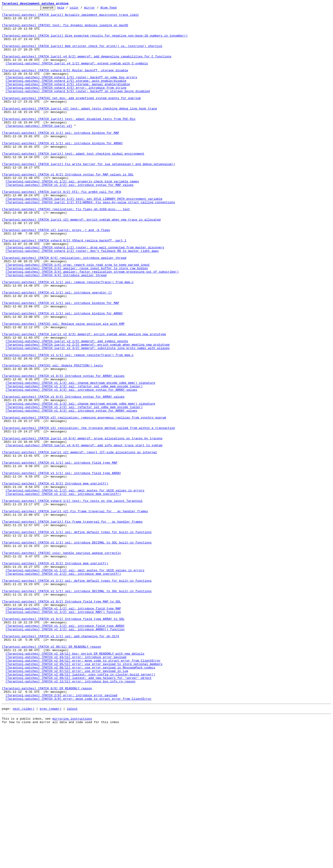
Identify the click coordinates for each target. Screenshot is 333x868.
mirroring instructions (72, 859)
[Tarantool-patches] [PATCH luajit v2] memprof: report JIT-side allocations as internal (79, 542)
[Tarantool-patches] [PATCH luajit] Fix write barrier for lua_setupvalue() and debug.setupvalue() (88, 196)
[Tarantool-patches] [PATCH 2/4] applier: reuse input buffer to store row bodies (77, 321)
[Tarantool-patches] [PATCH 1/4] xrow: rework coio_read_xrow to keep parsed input (78, 317)
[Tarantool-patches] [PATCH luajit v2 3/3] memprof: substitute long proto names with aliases (88, 417)
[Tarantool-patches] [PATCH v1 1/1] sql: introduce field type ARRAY (61, 567)
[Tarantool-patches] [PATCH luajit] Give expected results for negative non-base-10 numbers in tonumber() (95, 42)
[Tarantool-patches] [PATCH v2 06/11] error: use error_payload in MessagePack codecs (80, 800)
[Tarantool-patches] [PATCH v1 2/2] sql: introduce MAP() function (63, 733)
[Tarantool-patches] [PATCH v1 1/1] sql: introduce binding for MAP (60, 158)
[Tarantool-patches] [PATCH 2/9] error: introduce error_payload (62, 833)
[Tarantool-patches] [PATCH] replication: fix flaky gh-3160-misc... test (66, 250)
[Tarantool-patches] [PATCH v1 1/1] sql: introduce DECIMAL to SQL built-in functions (77, 650)
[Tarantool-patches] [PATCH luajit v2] (39, 150)
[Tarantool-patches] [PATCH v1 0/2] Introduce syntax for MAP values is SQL (68, 208)
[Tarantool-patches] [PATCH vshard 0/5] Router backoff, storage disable (65, 83)
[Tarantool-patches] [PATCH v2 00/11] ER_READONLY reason (51, 775)
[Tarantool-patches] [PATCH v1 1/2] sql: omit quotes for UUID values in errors (75, 587)
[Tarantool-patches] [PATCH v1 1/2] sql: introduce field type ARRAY (65, 750)
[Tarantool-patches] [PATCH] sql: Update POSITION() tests (52, 437)
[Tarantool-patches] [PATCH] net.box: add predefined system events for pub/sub (71, 117)
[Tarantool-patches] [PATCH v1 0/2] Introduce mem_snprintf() (55, 579)
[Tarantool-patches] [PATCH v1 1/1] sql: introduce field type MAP (60, 554)
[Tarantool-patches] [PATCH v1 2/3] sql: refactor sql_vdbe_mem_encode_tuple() (74, 462)
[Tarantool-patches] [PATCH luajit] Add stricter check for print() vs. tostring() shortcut (82, 54)
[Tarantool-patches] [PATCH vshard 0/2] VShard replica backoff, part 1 (64, 287)
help (68, 9)
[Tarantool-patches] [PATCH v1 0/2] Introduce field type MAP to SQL (61, 721)
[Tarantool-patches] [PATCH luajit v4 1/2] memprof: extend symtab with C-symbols (77, 75)
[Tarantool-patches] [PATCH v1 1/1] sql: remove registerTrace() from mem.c (68, 337)
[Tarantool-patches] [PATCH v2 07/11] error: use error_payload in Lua (67, 804)
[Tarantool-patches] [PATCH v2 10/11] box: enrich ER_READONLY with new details (75, 783)
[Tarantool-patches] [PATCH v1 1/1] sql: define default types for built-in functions (77, 637)
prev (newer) (51, 848)
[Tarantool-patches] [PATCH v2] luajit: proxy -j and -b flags (56, 275)
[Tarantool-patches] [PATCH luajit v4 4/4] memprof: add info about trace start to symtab (84, 533)
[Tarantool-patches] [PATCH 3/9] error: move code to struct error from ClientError (79, 837)
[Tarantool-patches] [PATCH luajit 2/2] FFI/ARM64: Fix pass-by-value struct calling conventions (90, 242)
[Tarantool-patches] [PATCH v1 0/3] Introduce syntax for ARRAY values (63, 450)
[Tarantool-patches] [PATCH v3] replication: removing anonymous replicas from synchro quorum (84, 500)
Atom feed (116, 9)
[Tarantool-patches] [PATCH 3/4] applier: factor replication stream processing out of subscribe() (92, 325)
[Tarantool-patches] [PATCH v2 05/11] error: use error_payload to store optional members (84, 796)
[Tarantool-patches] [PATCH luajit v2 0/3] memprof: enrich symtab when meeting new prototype (84, 400)
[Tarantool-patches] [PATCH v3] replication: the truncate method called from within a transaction (88, 512)
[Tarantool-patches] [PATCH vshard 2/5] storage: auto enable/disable (66, 96)
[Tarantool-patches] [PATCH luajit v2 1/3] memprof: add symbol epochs (67, 408)
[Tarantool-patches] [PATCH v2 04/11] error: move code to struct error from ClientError (83, 792)
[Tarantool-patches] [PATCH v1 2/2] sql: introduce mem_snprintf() (63, 592)
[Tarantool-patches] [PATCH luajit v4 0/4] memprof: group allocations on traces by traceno (82, 525)
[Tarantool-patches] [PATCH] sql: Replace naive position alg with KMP (63, 387)
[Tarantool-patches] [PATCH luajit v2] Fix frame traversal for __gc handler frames (75, 612)
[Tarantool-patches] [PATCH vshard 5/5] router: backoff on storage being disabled (78, 108)
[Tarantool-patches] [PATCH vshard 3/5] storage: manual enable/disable (68, 100)
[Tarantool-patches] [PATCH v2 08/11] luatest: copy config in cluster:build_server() (80, 808)
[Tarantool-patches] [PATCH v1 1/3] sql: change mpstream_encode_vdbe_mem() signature (80, 458)
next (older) (24, 848)
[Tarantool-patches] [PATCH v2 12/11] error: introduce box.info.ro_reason (71, 817)
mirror (97, 9)
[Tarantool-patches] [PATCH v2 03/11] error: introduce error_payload (66, 787)
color (81, 9)
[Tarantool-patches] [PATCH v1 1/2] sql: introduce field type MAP (63, 729)
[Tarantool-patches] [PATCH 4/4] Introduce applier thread (56, 329)
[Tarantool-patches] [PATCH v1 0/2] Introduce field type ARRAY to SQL (63, 742)
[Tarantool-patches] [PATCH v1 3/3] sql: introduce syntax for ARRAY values (71, 467)
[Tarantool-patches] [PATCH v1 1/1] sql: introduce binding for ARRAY (62, 171)
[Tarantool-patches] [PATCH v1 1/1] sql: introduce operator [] (57, 350)
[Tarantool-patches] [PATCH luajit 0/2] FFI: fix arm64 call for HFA (61, 229)
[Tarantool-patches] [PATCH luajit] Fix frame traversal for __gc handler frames (72, 625)
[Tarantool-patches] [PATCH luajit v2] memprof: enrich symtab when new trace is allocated (81, 262)
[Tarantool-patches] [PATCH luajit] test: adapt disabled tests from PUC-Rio (69, 142)
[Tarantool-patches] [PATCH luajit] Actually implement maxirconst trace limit (70, 17)
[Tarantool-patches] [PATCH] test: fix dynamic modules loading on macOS (65, 29)
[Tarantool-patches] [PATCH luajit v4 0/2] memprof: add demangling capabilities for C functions (87, 67)
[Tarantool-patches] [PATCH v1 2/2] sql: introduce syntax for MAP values (70, 221)
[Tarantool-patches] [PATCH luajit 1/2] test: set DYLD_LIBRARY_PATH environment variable (84, 237)
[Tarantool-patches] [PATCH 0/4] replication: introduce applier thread (64, 308)
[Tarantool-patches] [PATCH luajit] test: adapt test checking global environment (73, 183)
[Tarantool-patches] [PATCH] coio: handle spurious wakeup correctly (61, 662)
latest (72, 848)
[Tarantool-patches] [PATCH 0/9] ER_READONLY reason (47, 825)
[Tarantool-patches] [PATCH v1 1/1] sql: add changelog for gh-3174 (60, 762)
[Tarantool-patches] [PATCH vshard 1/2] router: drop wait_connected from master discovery (85, 296)
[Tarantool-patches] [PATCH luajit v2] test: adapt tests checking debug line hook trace (79, 129)
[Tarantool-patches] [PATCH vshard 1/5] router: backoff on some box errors (71, 92)
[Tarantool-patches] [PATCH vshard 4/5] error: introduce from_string (66, 104)
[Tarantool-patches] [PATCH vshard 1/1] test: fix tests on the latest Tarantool (72, 600)
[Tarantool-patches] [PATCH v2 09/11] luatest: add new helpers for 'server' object (79, 812)
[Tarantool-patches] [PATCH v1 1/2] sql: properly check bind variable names (72, 217)
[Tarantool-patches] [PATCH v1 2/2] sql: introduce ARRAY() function (65, 754)
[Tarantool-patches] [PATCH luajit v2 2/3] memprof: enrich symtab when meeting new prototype (88, 412)
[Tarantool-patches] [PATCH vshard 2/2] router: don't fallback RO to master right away (82, 300)
